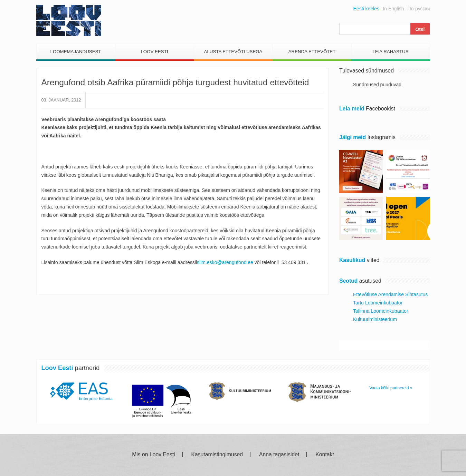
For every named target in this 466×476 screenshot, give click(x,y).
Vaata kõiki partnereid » (391, 388)
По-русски (419, 9)
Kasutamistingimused (217, 455)
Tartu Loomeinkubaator (378, 303)
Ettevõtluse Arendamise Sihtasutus (390, 294)
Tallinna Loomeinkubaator (381, 311)
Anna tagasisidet (279, 455)
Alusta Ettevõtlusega (233, 52)
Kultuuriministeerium (375, 319)
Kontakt (325, 455)
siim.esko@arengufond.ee (225, 262)
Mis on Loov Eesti (153, 455)
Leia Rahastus (390, 52)
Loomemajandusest (75, 52)
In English (393, 9)
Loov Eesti (154, 52)
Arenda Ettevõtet (312, 52)
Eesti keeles (366, 9)
